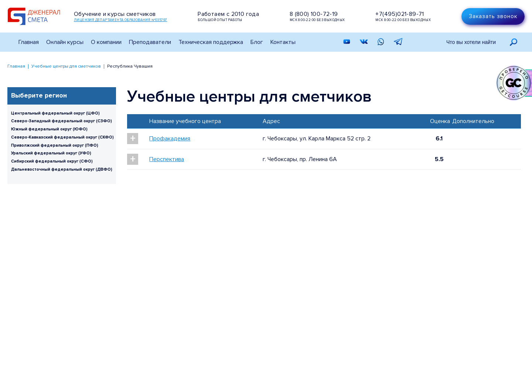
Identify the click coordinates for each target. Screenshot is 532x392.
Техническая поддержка (211, 42)
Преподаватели (150, 42)
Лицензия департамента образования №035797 (120, 20)
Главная (29, 42)
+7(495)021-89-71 (400, 14)
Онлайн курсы (65, 42)
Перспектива (167, 159)
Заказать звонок (493, 16)
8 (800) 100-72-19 (314, 14)
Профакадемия (170, 139)
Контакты (283, 42)
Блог (257, 42)
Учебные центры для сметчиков (66, 66)
